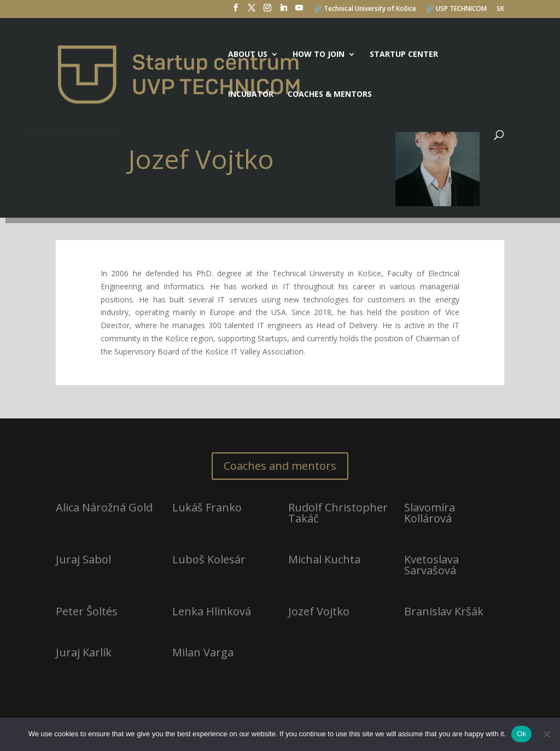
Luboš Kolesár (209, 559)
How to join (319, 55)
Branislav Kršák (444, 611)
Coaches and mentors (280, 466)
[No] (546, 734)
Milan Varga (203, 652)
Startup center (404, 55)
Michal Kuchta (324, 559)
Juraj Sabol (83, 559)
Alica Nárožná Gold (104, 507)
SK (500, 9)
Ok (521, 734)
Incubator (251, 95)
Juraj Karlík (84, 652)
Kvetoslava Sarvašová (431, 565)
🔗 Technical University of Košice (365, 9)
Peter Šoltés (87, 611)
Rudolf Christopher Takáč (338, 513)
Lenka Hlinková (212, 611)
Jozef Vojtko (319, 611)
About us (248, 55)
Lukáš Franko (207, 507)
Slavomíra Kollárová (430, 513)
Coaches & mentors (330, 95)
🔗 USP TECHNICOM (456, 9)
